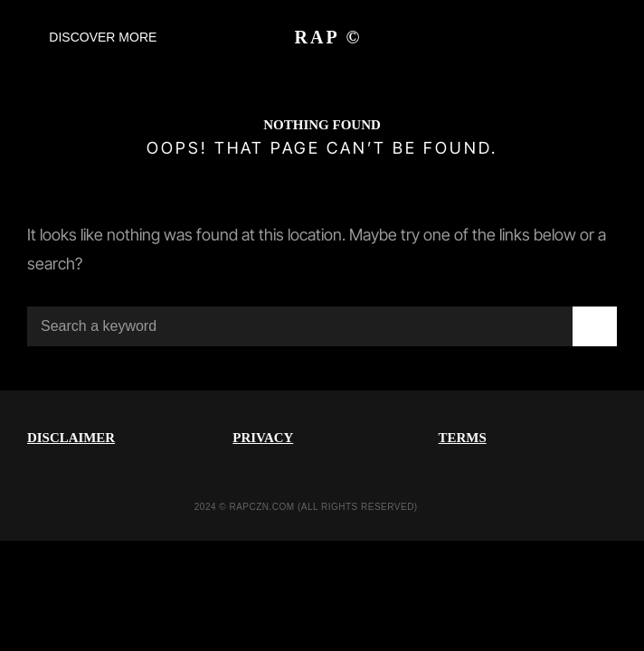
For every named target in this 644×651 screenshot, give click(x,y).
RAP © (329, 37)
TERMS (463, 438)
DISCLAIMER (71, 438)
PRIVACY (263, 438)
